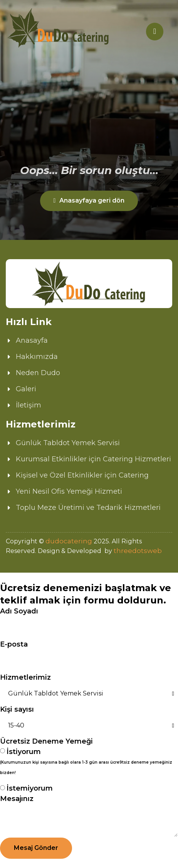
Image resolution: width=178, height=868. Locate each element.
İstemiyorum (30, 788)
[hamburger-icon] (155, 32)
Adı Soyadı (19, 611)
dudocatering (69, 541)
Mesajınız (17, 799)
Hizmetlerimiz (25, 677)
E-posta (14, 644)
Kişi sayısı (17, 709)
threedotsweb (138, 551)
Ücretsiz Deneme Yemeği (46, 741)
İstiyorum (87, 763)
